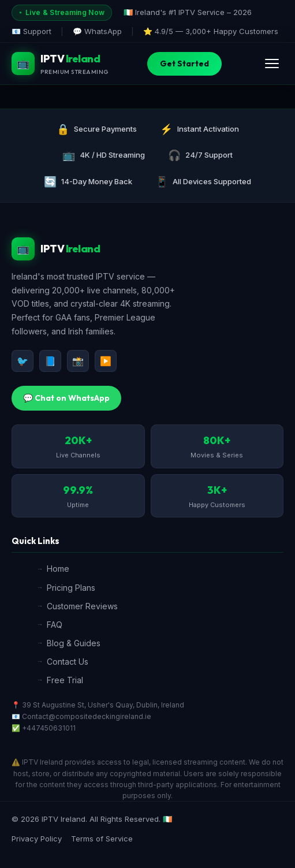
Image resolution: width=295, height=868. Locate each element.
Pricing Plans (71, 588)
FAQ (55, 625)
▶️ (106, 361)
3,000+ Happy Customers (232, 31)
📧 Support (31, 31)
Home (58, 569)
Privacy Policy (37, 839)
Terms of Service (102, 839)
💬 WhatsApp (97, 31)
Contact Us (68, 662)
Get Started (184, 64)
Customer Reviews (82, 606)
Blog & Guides (74, 643)
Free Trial (65, 680)
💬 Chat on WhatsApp (66, 398)
